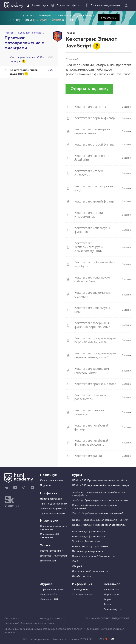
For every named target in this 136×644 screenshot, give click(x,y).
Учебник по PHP (49, 600)
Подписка (46, 485)
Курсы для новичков (30, 33)
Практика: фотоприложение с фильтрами (24, 43)
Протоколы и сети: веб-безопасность (93, 556)
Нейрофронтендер (51, 499)
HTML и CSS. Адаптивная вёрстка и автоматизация (101, 485)
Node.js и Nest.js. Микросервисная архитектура (99, 525)
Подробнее (109, 18)
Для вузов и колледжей (53, 556)
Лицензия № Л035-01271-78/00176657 (107, 619)
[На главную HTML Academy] (20, 478)
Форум (107, 600)
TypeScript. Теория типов (86, 542)
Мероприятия (111, 595)
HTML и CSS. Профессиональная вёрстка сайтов (100, 480)
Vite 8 (75, 561)
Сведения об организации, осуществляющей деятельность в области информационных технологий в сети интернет (65, 631)
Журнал (46, 584)
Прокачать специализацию (103, 5)
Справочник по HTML (52, 590)
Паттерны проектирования (87, 551)
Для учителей (48, 561)
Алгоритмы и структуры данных (90, 546)
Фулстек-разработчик (53, 514)
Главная (9, 33)
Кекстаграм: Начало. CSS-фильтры (27, 59)
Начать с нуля (37, 5)
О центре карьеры (83, 595)
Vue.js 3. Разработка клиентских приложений (98, 513)
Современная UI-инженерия (50, 536)
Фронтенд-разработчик (53, 504)
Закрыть (131, 18)
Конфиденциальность (52, 619)
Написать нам (111, 590)
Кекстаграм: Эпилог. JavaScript (24, 72)
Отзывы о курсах (113, 609)
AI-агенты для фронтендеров (89, 532)
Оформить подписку (89, 89)
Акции (107, 604)
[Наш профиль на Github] (106, 639)
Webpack (77, 566)
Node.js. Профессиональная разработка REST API (100, 520)
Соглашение (12, 619)
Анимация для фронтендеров (89, 537)
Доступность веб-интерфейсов (90, 571)
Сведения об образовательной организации (29, 623)
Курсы (77, 475)
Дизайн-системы (82, 576)
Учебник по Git (48, 595)
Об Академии (80, 590)
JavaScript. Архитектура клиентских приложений (100, 500)
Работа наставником (52, 551)
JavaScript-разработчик (53, 509)
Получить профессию (66, 5)
